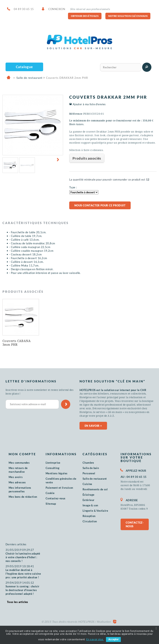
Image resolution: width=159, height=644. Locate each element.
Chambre (88, 463)
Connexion (57, 9)
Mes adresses (17, 482)
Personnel (89, 473)
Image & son (90, 505)
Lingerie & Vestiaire (95, 511)
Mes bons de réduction (23, 497)
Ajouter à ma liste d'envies (89, 104)
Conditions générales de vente (61, 480)
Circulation (90, 521)
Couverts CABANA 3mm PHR (57, 343)
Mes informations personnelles (20, 490)
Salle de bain (91, 468)
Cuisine (87, 484)
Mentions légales (56, 473)
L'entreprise (53, 463)
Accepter (113, 639)
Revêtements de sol (95, 489)
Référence (76, 114)
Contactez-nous (56, 498)
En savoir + (93, 426)
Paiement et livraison (59, 488)
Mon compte (22, 454)
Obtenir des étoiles (85, 16)
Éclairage (89, 495)
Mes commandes (19, 463)
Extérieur (89, 500)
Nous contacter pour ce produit (100, 205)
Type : (73, 187)
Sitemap (51, 504)
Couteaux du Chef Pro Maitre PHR (19, 343)
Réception (89, 516)
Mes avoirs (16, 477)
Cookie (50, 493)
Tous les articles (18, 602)
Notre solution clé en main (128, 16)
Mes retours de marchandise (18, 470)
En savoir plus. (95, 639)
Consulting (52, 468)
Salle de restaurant (95, 479)
